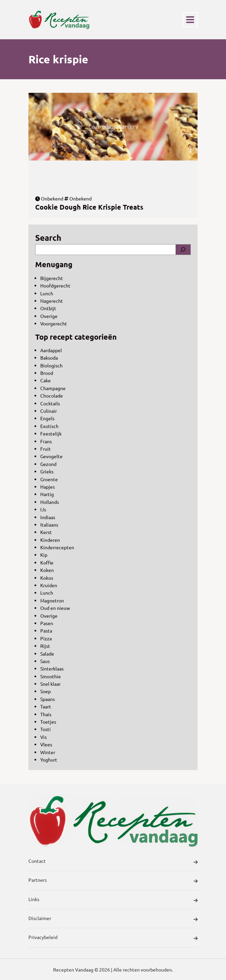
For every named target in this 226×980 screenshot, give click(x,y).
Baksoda (49, 358)
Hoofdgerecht (55, 285)
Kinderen (50, 540)
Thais (46, 714)
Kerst (46, 532)
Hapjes (48, 487)
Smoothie (51, 676)
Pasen (47, 623)
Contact (113, 862)
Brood (47, 373)
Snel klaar (50, 684)
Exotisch (49, 426)
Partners (113, 881)
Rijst (45, 646)
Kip (44, 555)
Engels (47, 418)
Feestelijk (51, 433)
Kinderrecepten (57, 547)
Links (113, 900)
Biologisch (51, 365)
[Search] (183, 250)
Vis (43, 737)
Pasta (46, 631)
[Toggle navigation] (190, 20)
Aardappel (51, 350)
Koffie (47, 562)
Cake (46, 380)
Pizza (46, 638)
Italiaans (49, 525)
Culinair (49, 411)
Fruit (46, 449)
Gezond (48, 464)
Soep (46, 691)
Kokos (47, 578)
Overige (49, 316)
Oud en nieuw (55, 608)
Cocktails (50, 403)
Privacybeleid (113, 938)
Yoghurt (49, 760)
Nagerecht (52, 301)
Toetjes (48, 722)
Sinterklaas (52, 668)
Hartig (47, 494)
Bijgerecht (52, 278)
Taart (46, 706)
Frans (46, 441)
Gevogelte (51, 456)
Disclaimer (113, 919)
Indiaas (48, 517)
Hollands (50, 502)
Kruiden (49, 585)
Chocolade (52, 396)
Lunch (47, 293)
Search (48, 238)
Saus (45, 661)
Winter (48, 752)
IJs (43, 509)
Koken (47, 570)
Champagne (53, 388)
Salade (47, 654)
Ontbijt (48, 308)
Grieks (47, 471)
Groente (49, 479)
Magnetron (52, 600)
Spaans (48, 699)
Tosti (46, 729)
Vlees (46, 744)
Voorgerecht (54, 323)
